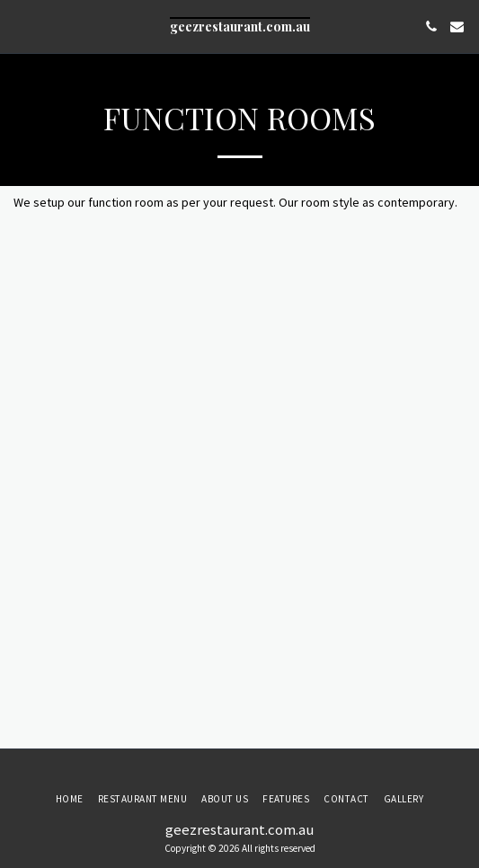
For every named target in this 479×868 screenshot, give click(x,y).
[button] (20, 26)
